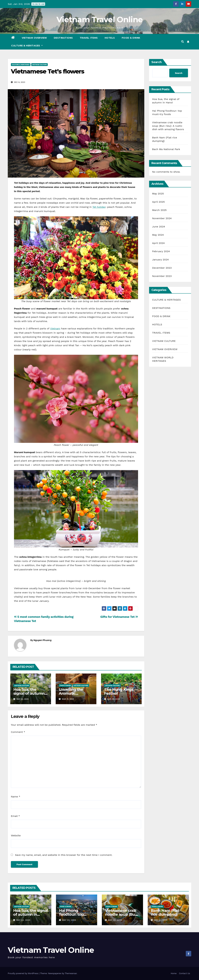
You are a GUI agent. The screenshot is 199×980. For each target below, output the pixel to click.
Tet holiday (99, 207)
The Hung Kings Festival (119, 691)
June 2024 (159, 227)
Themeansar (71, 973)
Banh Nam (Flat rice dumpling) (165, 912)
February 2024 (161, 251)
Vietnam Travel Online (99, 20)
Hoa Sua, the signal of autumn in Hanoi (29, 693)
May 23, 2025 (23, 920)
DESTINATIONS (63, 38)
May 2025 (158, 194)
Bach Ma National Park (166, 149)
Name (16, 797)
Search (157, 62)
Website (16, 835)
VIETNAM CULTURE (39, 65)
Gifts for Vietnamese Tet (119, 617)
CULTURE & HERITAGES (27, 46)
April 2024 (159, 243)
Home (174, 973)
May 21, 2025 (161, 920)
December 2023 (162, 268)
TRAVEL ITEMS (89, 38)
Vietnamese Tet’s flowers (47, 71)
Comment (18, 732)
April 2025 (159, 202)
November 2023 (162, 276)
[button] (183, 42)
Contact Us (184, 973)
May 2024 (158, 235)
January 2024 (161, 260)
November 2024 (162, 218)
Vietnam (55, 329)
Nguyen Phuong (42, 640)
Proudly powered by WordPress (23, 973)
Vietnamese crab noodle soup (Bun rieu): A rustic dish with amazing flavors (168, 126)
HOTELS (110, 38)
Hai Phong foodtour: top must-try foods (73, 914)
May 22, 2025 (69, 920)
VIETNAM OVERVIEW (34, 38)
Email (15, 816)
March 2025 (159, 210)
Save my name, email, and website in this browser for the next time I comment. (64, 855)
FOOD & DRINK (131, 38)
